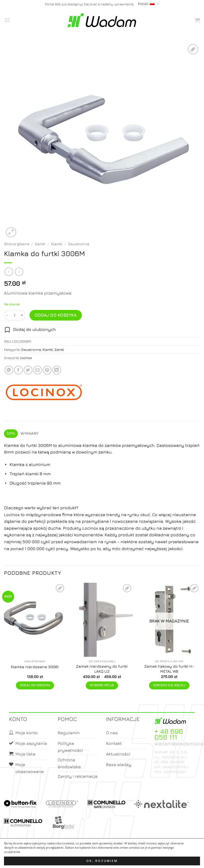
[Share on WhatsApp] (9, 370)
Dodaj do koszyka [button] (35, 685)
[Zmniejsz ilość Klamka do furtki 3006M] (7, 315)
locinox (26, 358)
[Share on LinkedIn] (57, 370)
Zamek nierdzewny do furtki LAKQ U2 (102, 669)
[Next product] (9, 272)
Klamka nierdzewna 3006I (35, 667)
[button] (7, 20)
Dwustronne (79, 244)
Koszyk (115, 859)
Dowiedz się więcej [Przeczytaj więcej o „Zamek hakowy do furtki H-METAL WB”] (169, 685)
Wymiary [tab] (29, 433)
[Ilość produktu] (15, 315)
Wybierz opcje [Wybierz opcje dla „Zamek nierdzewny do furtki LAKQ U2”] (102, 685)
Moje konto (94, 859)
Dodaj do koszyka (56, 315)
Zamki (40, 244)
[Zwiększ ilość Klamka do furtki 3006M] (22, 315)
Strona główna (17, 244)
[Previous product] (19, 272)
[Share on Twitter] (28, 370)
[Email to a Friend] (38, 370)
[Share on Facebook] (18, 370)
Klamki (57, 244)
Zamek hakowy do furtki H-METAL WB (169, 669)
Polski (148, 4)
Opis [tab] (11, 433)
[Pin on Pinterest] (47, 370)
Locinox (12, 515)
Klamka (11, 445)
